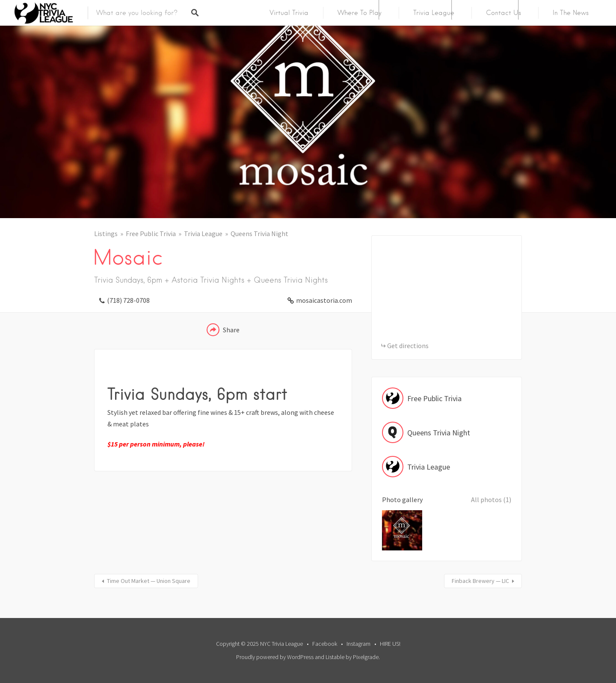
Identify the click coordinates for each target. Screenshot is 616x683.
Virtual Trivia (289, 13)
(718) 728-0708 (128, 300)
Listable (335, 657)
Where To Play (360, 13)
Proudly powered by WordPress (275, 657)
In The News (571, 13)
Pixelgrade (366, 657)
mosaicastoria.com (324, 300)
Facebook (325, 644)
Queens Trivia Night (259, 234)
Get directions (408, 346)
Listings (106, 234)
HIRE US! (390, 644)
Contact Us (503, 13)
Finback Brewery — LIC (480, 581)
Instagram (358, 644)
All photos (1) (491, 500)
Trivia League (434, 13)
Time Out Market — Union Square (149, 581)
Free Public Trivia (151, 234)
